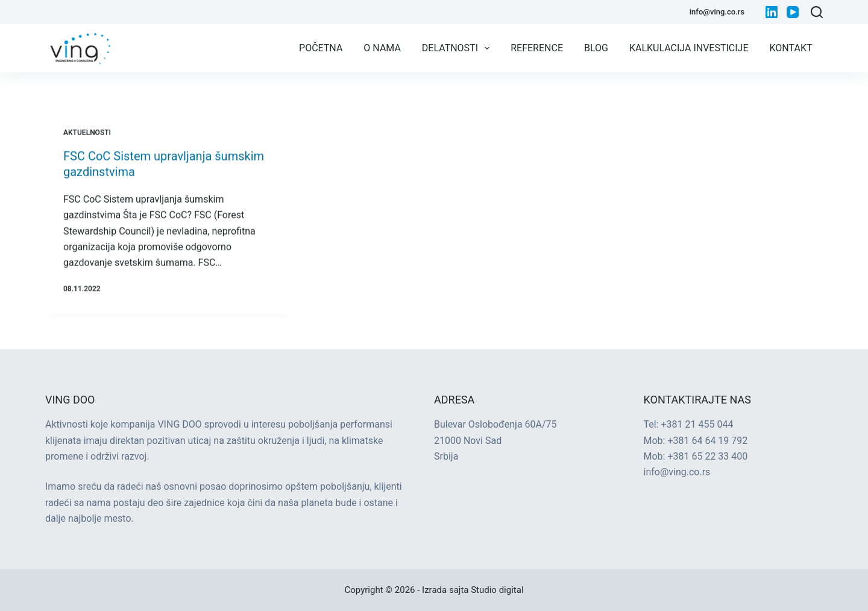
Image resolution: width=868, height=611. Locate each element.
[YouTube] (793, 12)
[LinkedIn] (772, 12)
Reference (537, 48)
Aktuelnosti (87, 133)
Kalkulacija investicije (689, 48)
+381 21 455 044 (697, 424)
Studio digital (497, 590)
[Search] (817, 12)
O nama (382, 48)
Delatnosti (458, 48)
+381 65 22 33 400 (707, 456)
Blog (596, 48)
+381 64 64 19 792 (707, 441)
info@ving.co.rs (717, 12)
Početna (321, 48)
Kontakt (791, 48)
